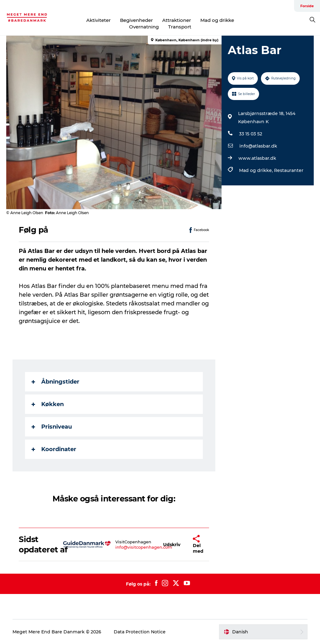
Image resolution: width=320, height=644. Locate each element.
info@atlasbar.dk (258, 146)
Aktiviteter (98, 20)
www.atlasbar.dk (257, 158)
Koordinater (54, 449)
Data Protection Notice (140, 632)
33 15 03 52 (251, 134)
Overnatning (144, 27)
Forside (307, 6)
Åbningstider (55, 382)
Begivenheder (136, 20)
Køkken (48, 404)
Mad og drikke (217, 20)
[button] (172, 544)
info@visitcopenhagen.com (144, 547)
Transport (180, 27)
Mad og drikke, (257, 170)
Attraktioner (177, 20)
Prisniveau (52, 427)
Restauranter (289, 170)
